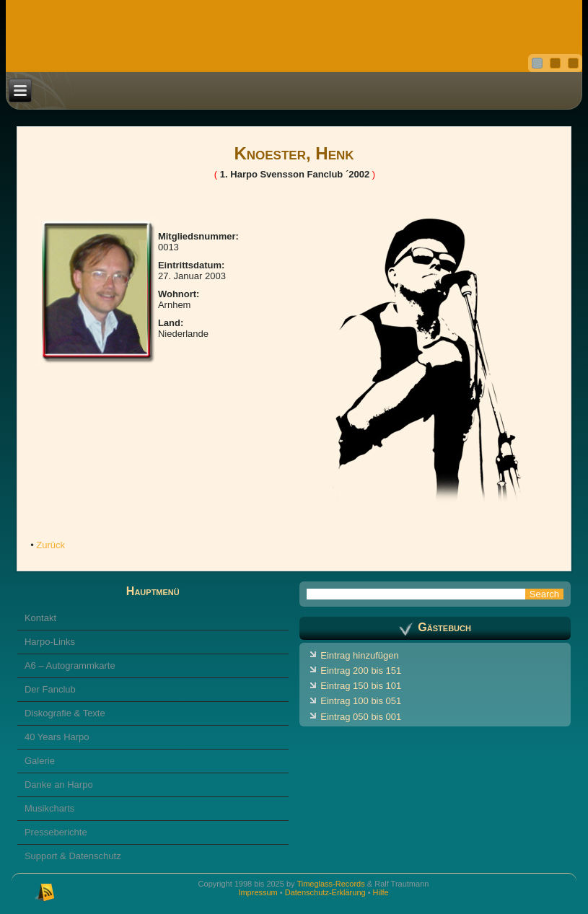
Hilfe (381, 892)
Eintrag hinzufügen (359, 655)
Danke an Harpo (59, 785)
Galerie (40, 761)
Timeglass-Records (330, 884)
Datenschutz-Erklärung (325, 892)
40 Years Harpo (57, 737)
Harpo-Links (50, 642)
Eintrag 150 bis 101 (361, 686)
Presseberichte (56, 832)
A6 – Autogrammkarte (70, 665)
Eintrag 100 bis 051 (361, 701)
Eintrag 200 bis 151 (361, 671)
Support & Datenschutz (73, 856)
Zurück (51, 545)
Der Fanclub (50, 689)
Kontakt (40, 618)
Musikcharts (49, 808)
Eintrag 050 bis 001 (361, 717)
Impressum (258, 892)
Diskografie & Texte (65, 713)
